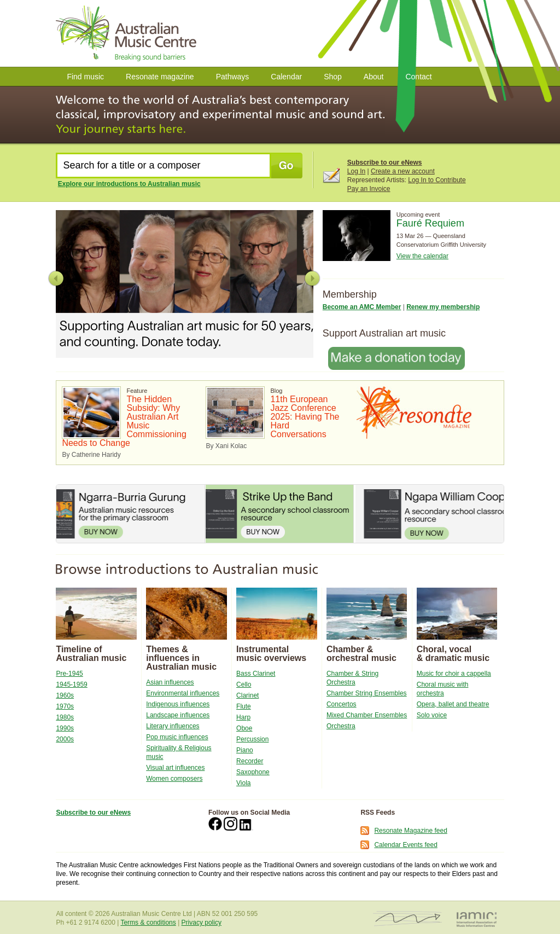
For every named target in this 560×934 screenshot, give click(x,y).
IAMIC (477, 919)
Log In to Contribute (437, 180)
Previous (56, 279)
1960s (65, 695)
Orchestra (341, 726)
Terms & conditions (148, 923)
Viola (243, 783)
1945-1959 (71, 684)
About (374, 77)
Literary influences (173, 726)
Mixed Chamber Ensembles (367, 715)
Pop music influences (177, 737)
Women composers (174, 779)
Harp (243, 717)
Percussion (252, 739)
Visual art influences (175, 768)
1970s (65, 706)
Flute (244, 706)
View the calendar (422, 256)
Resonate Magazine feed (410, 831)
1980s (65, 717)
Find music (85, 77)
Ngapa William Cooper (429, 514)
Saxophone (253, 772)
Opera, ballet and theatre (453, 704)
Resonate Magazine (414, 413)
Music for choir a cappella (454, 674)
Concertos (342, 704)
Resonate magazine (160, 77)
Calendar (286, 77)
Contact (418, 77)
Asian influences (170, 682)
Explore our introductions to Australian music (129, 184)
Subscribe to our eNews (385, 163)
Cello (244, 684)
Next (312, 279)
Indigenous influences (178, 704)
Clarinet (247, 695)
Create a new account (403, 171)
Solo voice (432, 715)
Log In (356, 171)
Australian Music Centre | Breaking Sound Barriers (128, 33)
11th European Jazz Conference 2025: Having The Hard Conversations (305, 417)
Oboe (244, 728)
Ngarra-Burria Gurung (130, 514)
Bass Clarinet (256, 674)
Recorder (250, 761)
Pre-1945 (69, 674)
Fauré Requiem (430, 223)
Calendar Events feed (406, 845)
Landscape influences (178, 715)
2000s (65, 739)
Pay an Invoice (369, 189)
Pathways (233, 77)
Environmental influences (183, 693)
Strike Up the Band (279, 514)
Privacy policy (202, 923)
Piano (245, 750)
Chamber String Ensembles (367, 693)
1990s (65, 728)
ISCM (408, 919)
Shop (333, 77)
